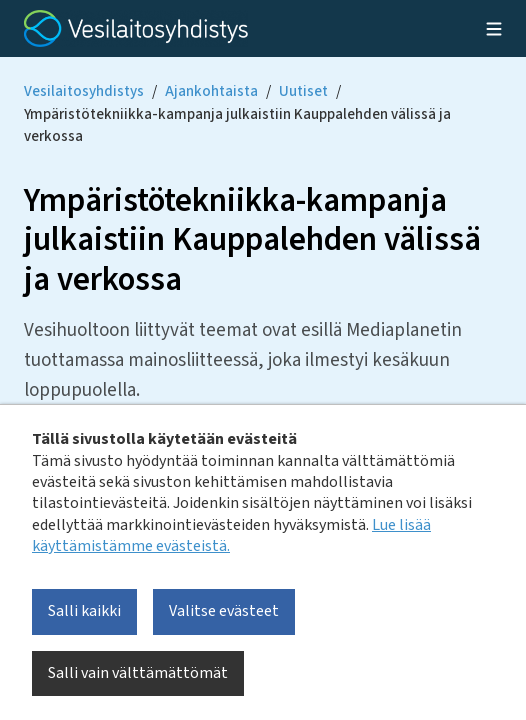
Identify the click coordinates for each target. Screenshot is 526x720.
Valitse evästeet (224, 611)
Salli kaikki (84, 611)
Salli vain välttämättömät (138, 673)
